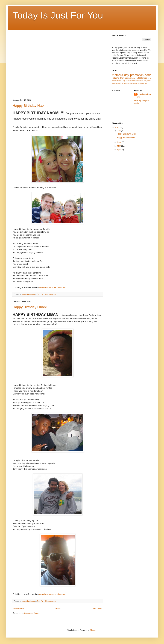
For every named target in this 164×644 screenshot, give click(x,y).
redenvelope (133, 83)
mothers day (120, 75)
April (119, 150)
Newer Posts (19, 609)
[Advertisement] (30, 64)
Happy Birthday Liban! (30, 307)
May (119, 146)
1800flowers (142, 78)
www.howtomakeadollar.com (52, 287)
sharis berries (142, 83)
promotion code (141, 75)
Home (58, 609)
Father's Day (118, 78)
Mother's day (121, 81)
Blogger (93, 630)
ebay (145, 81)
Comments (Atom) (32, 613)
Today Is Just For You (58, 15)
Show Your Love (131, 81)
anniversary (130, 78)
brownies (140, 81)
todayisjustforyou (144, 96)
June (119, 142)
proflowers (125, 83)
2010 (117, 127)
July (119, 131)
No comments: (51, 294)
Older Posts (97, 609)
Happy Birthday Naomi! (30, 106)
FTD (150, 78)
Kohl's (114, 81)
